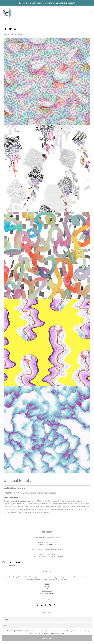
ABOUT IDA (47, 571)
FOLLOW (47, 599)
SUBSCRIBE (47, 612)
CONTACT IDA (47, 532)
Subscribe (47, 638)
